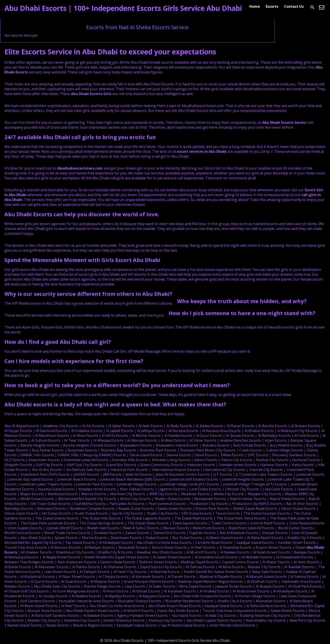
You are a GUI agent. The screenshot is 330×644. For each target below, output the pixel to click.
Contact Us (294, 6)
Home (255, 6)
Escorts (272, 6)
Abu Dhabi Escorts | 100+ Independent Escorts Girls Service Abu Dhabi (123, 8)
